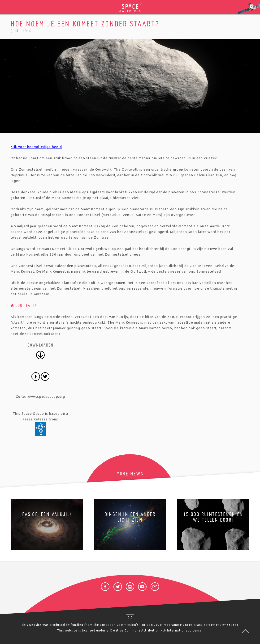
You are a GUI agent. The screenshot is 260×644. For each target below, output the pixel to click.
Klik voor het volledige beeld (36, 147)
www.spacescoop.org (46, 397)
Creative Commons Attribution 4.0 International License (156, 630)
